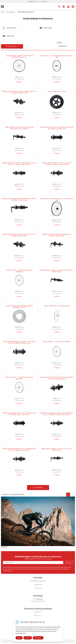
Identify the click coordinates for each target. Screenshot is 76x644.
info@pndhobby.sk (33, 2)
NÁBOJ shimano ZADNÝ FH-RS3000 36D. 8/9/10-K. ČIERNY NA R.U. (57, 271)
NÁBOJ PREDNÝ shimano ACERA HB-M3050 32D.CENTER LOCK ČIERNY (19, 128)
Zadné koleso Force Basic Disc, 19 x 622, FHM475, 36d (57, 199)
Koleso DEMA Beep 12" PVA (57, 91)
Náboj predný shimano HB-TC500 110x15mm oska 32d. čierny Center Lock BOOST (19, 414)
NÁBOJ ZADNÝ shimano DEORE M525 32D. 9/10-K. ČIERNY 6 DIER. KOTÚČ (19, 235)
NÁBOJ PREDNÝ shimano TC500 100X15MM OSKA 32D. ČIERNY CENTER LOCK (57, 128)
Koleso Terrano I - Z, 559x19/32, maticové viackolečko (19, 378)
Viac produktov (38, 488)
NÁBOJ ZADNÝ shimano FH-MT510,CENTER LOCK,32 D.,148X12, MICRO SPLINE (57, 164)
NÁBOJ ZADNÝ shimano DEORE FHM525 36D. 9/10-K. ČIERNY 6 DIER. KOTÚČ (19, 92)
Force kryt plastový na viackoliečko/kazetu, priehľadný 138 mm (19, 307)
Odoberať (68, 562)
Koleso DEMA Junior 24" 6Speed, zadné (57, 306)
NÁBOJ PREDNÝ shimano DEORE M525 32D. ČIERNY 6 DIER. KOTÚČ (57, 235)
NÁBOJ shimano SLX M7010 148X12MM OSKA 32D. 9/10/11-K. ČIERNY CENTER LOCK (19, 164)
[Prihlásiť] (64, 7)
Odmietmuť (38, 638)
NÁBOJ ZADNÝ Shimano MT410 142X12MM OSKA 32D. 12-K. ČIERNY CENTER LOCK (19, 450)
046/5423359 (44, 2)
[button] (59, 7)
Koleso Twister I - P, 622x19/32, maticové (57, 342)
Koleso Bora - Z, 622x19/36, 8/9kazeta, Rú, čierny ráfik (57, 57)
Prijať (19, 638)
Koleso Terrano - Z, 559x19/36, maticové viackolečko (19, 271)
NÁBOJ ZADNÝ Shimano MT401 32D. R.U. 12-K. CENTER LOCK (57, 450)
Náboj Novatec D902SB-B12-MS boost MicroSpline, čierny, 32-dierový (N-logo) (57, 378)
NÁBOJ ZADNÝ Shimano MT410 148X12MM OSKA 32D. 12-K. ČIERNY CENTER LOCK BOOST (57, 414)
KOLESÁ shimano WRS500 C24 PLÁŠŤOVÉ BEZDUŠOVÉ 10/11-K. (19, 57)
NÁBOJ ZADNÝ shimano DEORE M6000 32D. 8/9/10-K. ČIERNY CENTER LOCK (19, 199)
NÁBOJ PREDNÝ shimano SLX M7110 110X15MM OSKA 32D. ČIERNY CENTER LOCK (19, 342)
